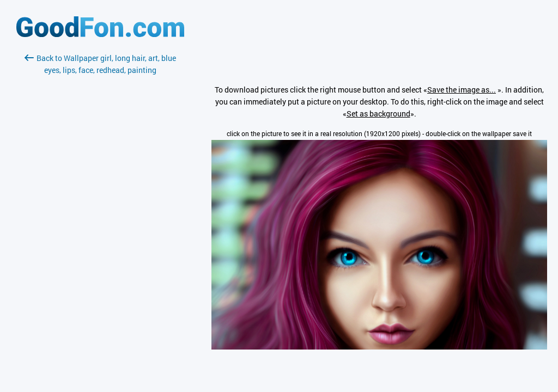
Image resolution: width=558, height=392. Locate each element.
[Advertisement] (100, 205)
